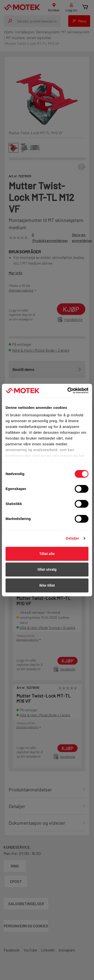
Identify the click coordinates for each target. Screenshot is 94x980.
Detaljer (73, 538)
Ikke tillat (47, 585)
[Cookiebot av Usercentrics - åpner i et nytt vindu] (68, 391)
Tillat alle (47, 554)
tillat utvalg (47, 569)
